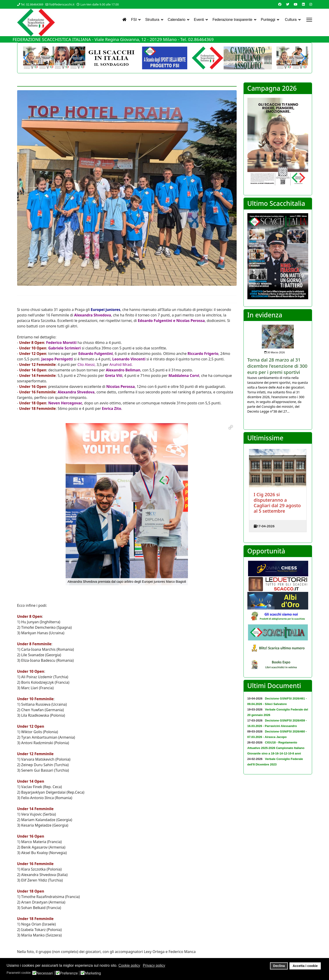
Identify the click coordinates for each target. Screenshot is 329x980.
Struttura (152, 20)
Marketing (93, 973)
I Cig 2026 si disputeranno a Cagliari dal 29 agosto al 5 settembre (277, 503)
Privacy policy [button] (154, 965)
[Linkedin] (303, 4)
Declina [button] (279, 966)
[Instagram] (311, 4)
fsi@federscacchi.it (62, 4)
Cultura (291, 20)
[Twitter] (288, 4)
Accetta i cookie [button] (305, 966)
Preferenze (69, 973)
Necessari (45, 973)
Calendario (177, 20)
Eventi (199, 20)
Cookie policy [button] (129, 965)
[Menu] (309, 20)
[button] (303, 58)
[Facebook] (280, 4)
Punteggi (268, 20)
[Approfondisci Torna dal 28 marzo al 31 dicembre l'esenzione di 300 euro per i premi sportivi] (278, 337)
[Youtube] (296, 4)
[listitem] (278, 369)
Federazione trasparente (232, 20)
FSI (134, 20)
